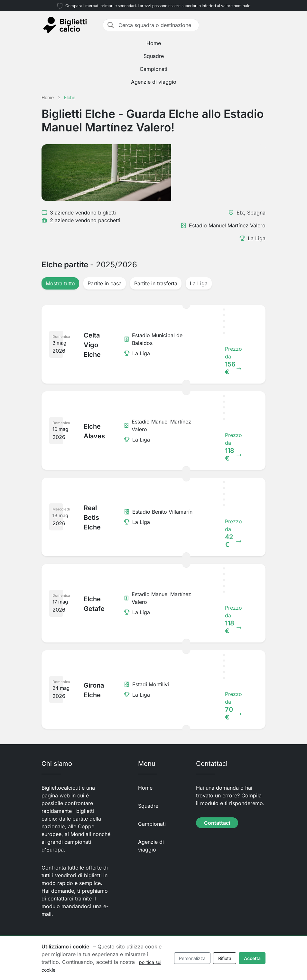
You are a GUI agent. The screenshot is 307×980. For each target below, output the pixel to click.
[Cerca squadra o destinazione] (157, 25)
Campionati (153, 69)
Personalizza (192, 958)
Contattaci (217, 823)
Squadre (154, 56)
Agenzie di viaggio (154, 82)
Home (154, 43)
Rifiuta (225, 958)
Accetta (252, 958)
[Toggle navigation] (262, 25)
